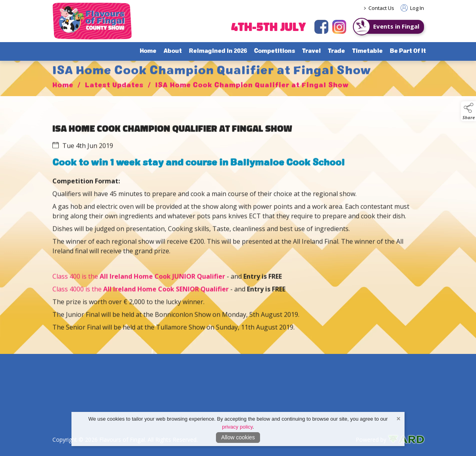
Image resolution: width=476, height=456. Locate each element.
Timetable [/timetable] (367, 51)
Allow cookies (238, 437)
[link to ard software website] (406, 440)
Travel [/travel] (311, 51)
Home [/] (148, 51)
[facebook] (321, 27)
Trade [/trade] (336, 51)
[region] (238, 233)
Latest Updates (114, 95)
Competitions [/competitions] (275, 51)
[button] (468, 111)
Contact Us (381, 8)
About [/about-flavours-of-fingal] (173, 51)
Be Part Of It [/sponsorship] (408, 51)
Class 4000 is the (78, 299)
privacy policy (237, 427)
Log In (412, 8)
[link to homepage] (92, 21)
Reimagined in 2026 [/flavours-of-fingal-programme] (218, 51)
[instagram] (339, 27)
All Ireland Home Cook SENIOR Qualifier (166, 299)
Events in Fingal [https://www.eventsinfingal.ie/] (396, 26)
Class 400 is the (139, 286)
